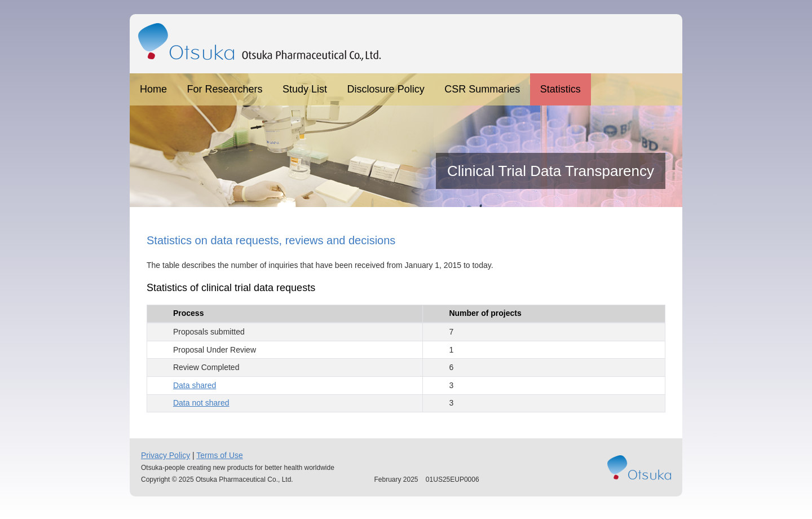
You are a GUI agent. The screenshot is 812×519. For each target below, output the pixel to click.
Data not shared (201, 403)
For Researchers (225, 89)
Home (153, 89)
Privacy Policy (166, 455)
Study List (305, 89)
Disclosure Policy (386, 89)
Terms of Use (219, 455)
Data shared (195, 385)
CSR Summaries (482, 89)
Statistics (561, 89)
